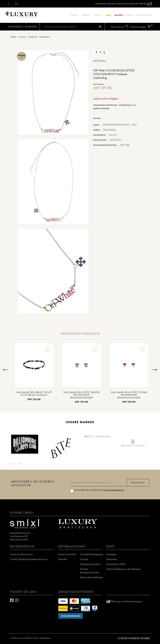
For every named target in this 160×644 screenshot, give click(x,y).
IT (8, 4)
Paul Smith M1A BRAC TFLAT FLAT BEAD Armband (66, 394)
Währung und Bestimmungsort (124, 601)
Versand (84, 559)
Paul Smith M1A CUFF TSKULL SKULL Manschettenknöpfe (18, 394)
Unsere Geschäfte (67, 554)
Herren (87, 15)
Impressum (45, 638)
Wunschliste (120, 26)
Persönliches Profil (116, 564)
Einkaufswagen (141, 26)
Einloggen (15, 27)
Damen (75, 15)
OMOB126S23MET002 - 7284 (120, 125)
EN (17, 4)
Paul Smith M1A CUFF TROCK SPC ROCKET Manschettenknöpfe (113, 395)
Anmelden (31, 27)
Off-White (115, 140)
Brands (130, 15)
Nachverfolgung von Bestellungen (124, 569)
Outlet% (119, 15)
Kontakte (63, 559)
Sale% (109, 15)
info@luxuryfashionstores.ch (33, 559)
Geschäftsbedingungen (92, 554)
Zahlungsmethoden (90, 564)
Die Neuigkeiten (144, 15)
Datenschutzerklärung (114, 490)
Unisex (98, 15)
